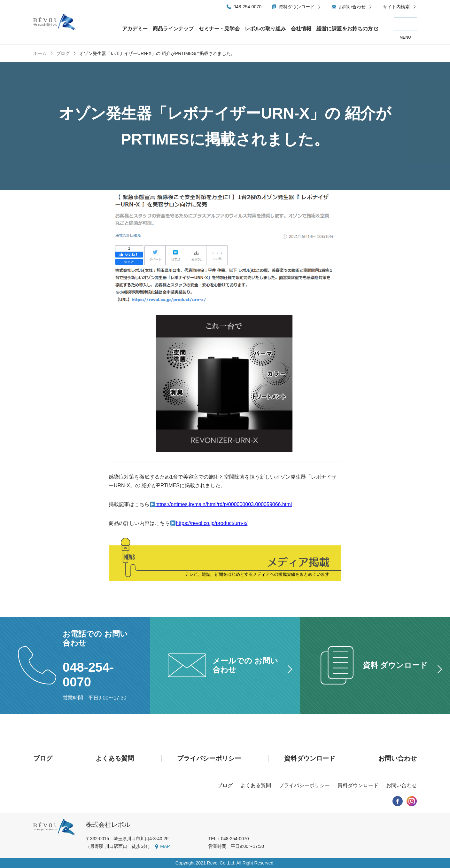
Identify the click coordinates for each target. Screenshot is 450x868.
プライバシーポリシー (209, 758)
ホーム (40, 53)
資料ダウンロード (297, 7)
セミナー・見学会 (219, 29)
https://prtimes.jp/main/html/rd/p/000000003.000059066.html (224, 504)
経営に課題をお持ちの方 (345, 29)
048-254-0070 (248, 7)
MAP (165, 846)
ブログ (62, 53)
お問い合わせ (352, 7)
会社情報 (301, 29)
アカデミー (135, 29)
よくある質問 (115, 758)
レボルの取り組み (265, 29)
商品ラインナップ (173, 29)
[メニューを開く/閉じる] (405, 29)
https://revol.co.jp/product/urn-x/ (212, 523)
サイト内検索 (396, 7)
